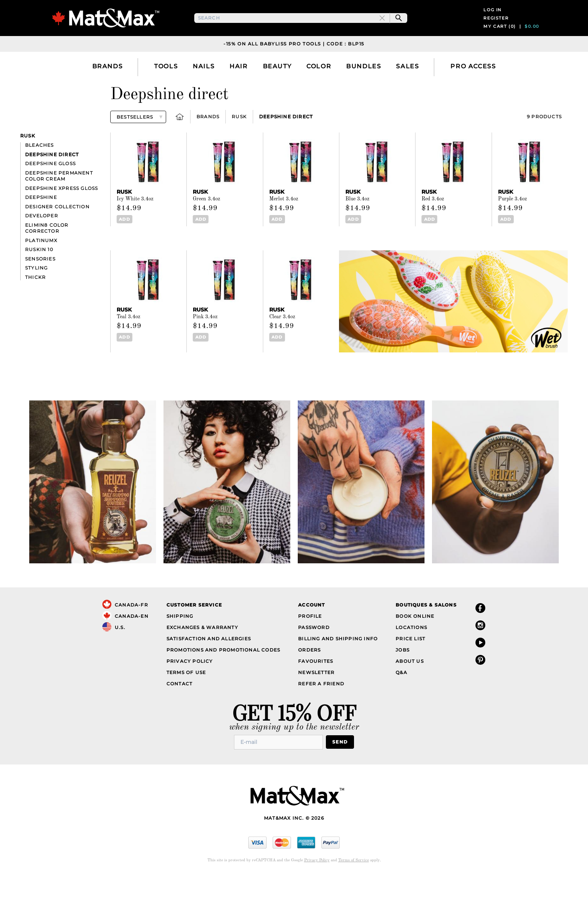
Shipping (180, 640)
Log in (493, 22)
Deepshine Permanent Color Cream (59, 200)
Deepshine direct (286, 141)
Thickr (35, 301)
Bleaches (40, 169)
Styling (36, 292)
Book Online (415, 640)
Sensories (40, 283)
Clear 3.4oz (282, 341)
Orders (309, 674)
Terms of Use (186, 696)
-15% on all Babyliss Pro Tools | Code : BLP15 (294, 68)
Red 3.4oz (433, 223)
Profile (310, 640)
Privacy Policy (190, 685)
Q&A (401, 696)
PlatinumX (41, 264)
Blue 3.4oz (357, 223)
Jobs (403, 674)
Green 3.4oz (206, 223)
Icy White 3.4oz (135, 223)
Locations (411, 651)
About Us (410, 685)
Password (314, 651)
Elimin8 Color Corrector (47, 252)
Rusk (239, 141)
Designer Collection (57, 231)
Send (340, 766)
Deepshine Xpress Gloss (61, 212)
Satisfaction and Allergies (209, 663)
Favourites (316, 685)
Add (124, 243)
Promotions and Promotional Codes (223, 674)
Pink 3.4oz (205, 341)
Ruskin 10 (39, 274)
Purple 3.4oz (512, 223)
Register (496, 30)
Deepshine (41, 222)
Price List (410, 663)
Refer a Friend (321, 708)
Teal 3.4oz (128, 341)
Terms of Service (354, 884)
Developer (42, 240)
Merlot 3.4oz (284, 223)
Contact (179, 708)
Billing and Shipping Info (338, 663)
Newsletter (316, 696)
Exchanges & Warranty (202, 651)
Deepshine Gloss (50, 188)
